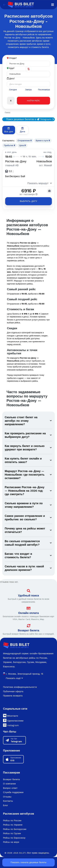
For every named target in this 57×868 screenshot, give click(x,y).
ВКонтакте (11, 715)
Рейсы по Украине (13, 825)
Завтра (28, 90)
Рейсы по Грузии (12, 833)
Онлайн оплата (28, 613)
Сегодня (13, 90)
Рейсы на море (11, 842)
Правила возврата (13, 695)
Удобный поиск (29, 595)
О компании (9, 783)
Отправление (25, 141)
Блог (5, 805)
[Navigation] (53, 5)
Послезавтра (44, 90)
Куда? (12, 68)
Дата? (11, 79)
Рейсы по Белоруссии (15, 829)
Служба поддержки (13, 792)
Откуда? (13, 58)
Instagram (11, 725)
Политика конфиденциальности (20, 687)
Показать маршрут (40, 183)
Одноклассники (13, 720)
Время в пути (43, 141)
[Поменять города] (29, 69)
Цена (22, 145)
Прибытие (9, 145)
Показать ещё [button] (14, 678)
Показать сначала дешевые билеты (29, 862)
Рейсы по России (12, 820)
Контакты (8, 801)
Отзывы (7, 796)
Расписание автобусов (19, 813)
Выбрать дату (28, 201)
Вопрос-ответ (10, 788)
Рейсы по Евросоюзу (14, 838)
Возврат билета (28, 630)
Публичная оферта (13, 691)
